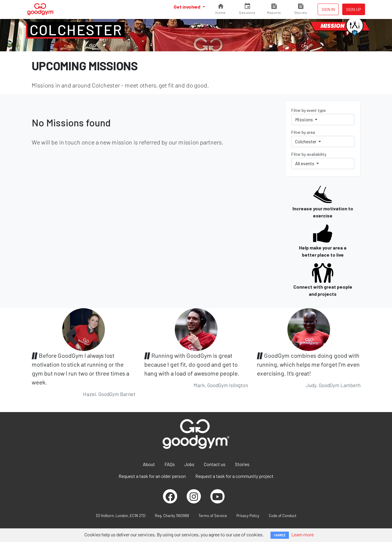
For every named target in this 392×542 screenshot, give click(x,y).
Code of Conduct (283, 516)
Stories (242, 464)
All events (305, 163)
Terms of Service (213, 516)
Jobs (189, 464)
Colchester (76, 30)
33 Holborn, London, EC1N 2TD (121, 516)
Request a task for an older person (152, 476)
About (149, 464)
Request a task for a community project (234, 476)
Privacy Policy (248, 516)
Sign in (328, 9)
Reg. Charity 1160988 (172, 516)
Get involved (187, 7)
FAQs (170, 464)
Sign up (354, 9)
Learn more (303, 534)
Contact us (215, 464)
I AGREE (280, 535)
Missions (304, 119)
